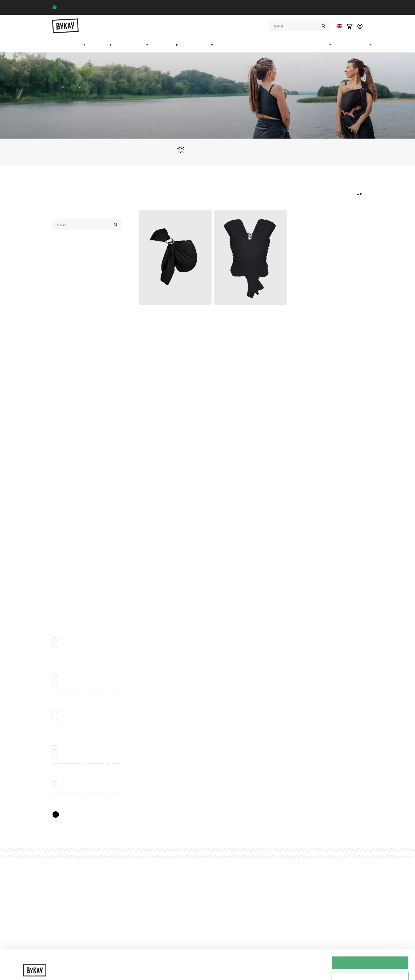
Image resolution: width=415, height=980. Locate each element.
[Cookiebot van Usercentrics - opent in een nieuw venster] (35, 970)
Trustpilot (352, 7)
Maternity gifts (248, 45)
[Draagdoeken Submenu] (112, 45)
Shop (56, 87)
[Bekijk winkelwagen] (350, 26)
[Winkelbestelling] (343, 194)
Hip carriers (133, 45)
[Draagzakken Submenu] (86, 45)
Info (363, 45)
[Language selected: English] (338, 26)
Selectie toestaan (370, 951)
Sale (346, 45)
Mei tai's (166, 45)
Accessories (199, 45)
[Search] (323, 26)
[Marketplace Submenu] (332, 45)
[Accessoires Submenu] (214, 45)
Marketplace (317, 45)
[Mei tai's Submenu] (178, 45)
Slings (102, 45)
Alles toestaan (370, 935)
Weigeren (370, 967)
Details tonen (291, 965)
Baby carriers (70, 45)
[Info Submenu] (372, 45)
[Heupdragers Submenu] (149, 45)
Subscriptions (284, 45)
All (55, 243)
